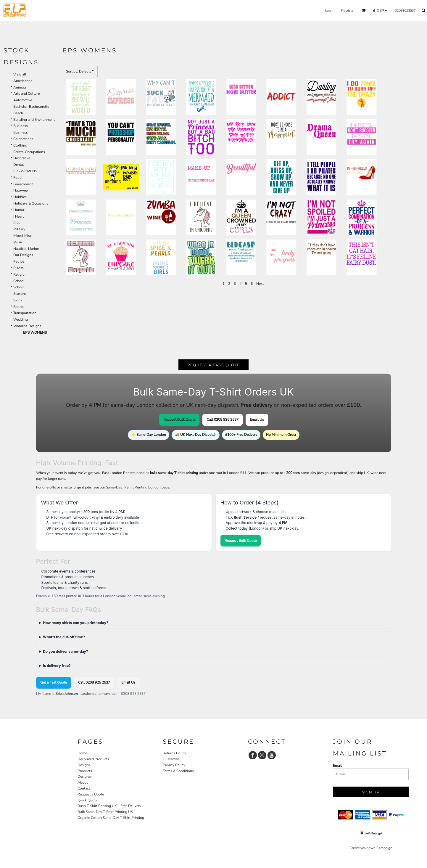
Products (85, 771)
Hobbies (20, 197)
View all (20, 74)
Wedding (21, 319)
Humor (19, 210)
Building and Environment (34, 120)
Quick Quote (87, 800)
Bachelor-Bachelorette (31, 107)
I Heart (18, 216)
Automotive (23, 100)
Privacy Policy (174, 765)
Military (19, 229)
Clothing (20, 145)
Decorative (22, 158)
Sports (18, 307)
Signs (18, 300)
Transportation (25, 313)
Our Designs (23, 255)
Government (23, 184)
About (83, 782)
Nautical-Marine (26, 249)
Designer (85, 777)
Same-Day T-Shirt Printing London (133, 487)
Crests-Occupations (29, 152)
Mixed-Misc (22, 236)
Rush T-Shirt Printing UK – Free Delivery (109, 806)
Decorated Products (93, 759)
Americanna (23, 81)
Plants (18, 268)
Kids (17, 223)
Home (82, 753)
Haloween (21, 190)
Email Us (257, 419)
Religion (20, 274)
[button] (364, 10)
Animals (20, 87)
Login (330, 10)
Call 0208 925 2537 (223, 419)
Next (260, 284)
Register (348, 10)
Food (17, 178)
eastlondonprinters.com (99, 694)
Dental (19, 165)
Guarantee (171, 759)
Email (337, 766)
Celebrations (23, 139)
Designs (84, 765)
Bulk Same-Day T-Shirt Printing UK (105, 812)
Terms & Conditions (178, 771)
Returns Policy (174, 753)
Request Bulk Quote (179, 419)
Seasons (20, 294)
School (19, 281)
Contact (84, 788)
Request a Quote (91, 794)
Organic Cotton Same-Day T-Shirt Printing (111, 818)
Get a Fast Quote (54, 682)
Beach (18, 113)
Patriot (19, 261)
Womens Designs (27, 326)
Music (18, 242)
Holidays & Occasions (31, 203)
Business (21, 126)
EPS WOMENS (25, 171)
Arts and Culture (26, 94)
